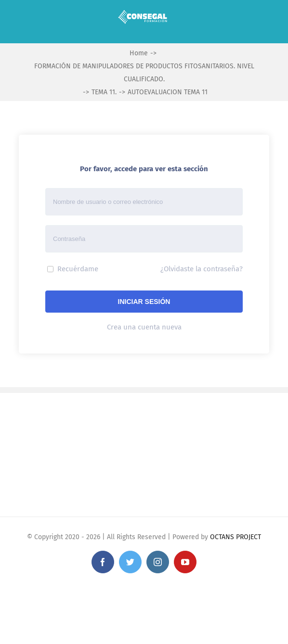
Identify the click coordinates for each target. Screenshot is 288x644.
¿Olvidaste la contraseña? (202, 269)
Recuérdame (73, 269)
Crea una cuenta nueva (144, 327)
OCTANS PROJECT (236, 537)
